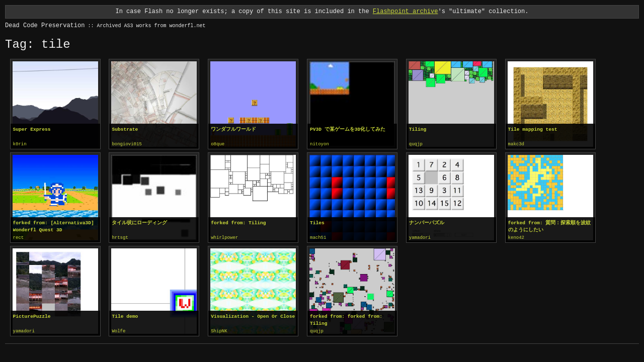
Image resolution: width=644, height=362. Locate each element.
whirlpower (224, 237)
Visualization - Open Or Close (253, 315)
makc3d (516, 144)
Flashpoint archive (406, 11)
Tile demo (125, 315)
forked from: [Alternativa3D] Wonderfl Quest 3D (54, 226)
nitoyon (319, 144)
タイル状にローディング (139, 222)
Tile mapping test (533, 129)
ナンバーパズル (427, 222)
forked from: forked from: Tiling (346, 319)
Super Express (32, 129)
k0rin (20, 144)
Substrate (125, 129)
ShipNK (219, 330)
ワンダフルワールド (233, 129)
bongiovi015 (127, 144)
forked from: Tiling (238, 222)
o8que (218, 144)
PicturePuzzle (32, 315)
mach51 (318, 237)
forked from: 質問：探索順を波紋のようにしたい (550, 226)
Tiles (317, 222)
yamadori (420, 237)
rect (19, 237)
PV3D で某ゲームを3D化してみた (348, 129)
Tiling (418, 129)
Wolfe (118, 330)
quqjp (416, 144)
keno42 (516, 237)
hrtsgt (120, 237)
